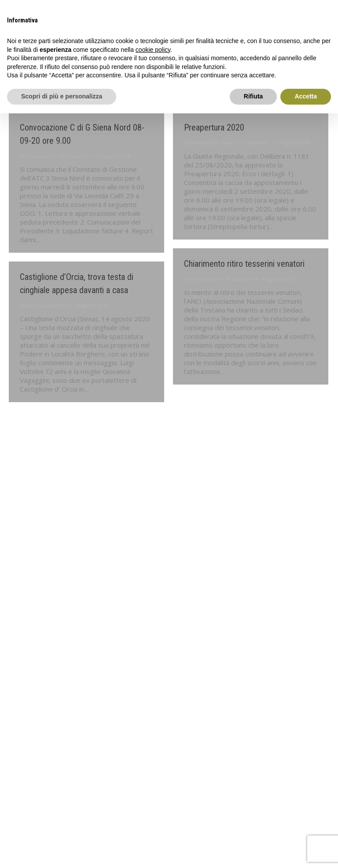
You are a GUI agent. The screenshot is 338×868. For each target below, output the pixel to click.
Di (76, 156)
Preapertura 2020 (214, 127)
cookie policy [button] (153, 50)
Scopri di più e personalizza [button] (62, 96)
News (228, 143)
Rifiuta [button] (253, 96)
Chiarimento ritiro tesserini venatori (244, 264)
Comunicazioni (37, 156)
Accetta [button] (306, 96)
